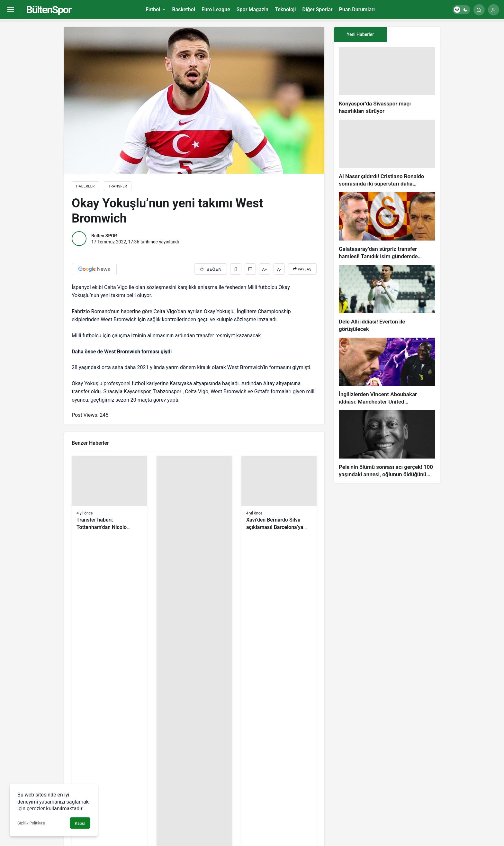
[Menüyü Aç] (10, 10)
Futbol (153, 9)
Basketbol (183, 9)
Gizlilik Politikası (31, 823)
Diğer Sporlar (317, 9)
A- (279, 269)
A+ (265, 269)
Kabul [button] (80, 823)
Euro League (216, 9)
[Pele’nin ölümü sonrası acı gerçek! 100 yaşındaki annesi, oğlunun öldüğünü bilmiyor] (387, 444)
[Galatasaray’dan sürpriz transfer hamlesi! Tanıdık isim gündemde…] (387, 226)
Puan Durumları (357, 9)
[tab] (414, 35)
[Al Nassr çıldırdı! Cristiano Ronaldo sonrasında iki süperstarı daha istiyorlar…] (387, 154)
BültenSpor (49, 10)
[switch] (461, 10)
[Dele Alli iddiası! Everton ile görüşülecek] (387, 299)
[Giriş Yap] (494, 10)
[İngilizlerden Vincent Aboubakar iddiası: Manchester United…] (387, 372)
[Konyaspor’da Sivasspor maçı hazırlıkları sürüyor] (387, 81)
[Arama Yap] (479, 10)
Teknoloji (285, 9)
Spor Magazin (252, 9)
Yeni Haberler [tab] (360, 34)
